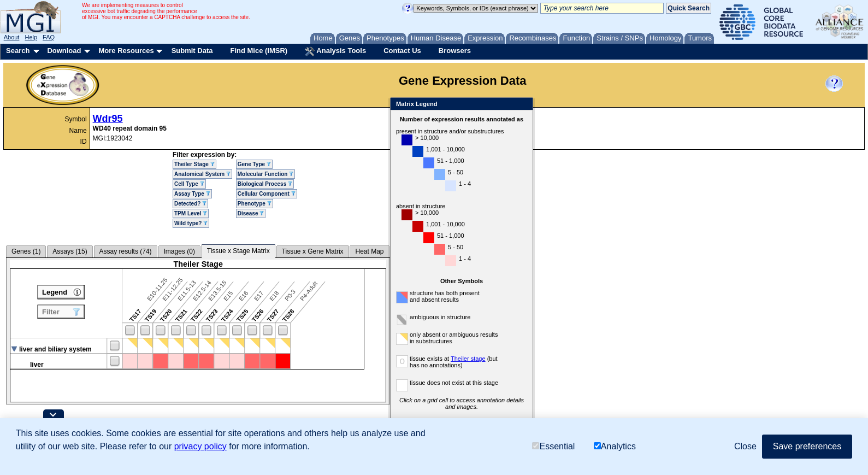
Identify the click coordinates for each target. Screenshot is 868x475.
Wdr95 (108, 119)
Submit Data (192, 51)
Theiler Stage (194, 164)
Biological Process (265, 184)
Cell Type (189, 184)
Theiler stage (468, 359)
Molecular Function (265, 174)
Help (31, 37)
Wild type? (191, 223)
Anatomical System (202, 174)
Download (64, 51)
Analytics (615, 446)
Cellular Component (267, 194)
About (12, 37)
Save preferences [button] (807, 446)
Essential (553, 446)
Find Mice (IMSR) (259, 51)
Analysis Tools (335, 51)
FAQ (49, 37)
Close (522, 105)
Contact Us (402, 51)
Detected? (190, 204)
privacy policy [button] (200, 446)
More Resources (126, 51)
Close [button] (745, 446)
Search (18, 51)
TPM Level (191, 213)
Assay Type (192, 194)
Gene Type (254, 164)
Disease (251, 213)
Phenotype (255, 204)
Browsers (455, 51)
